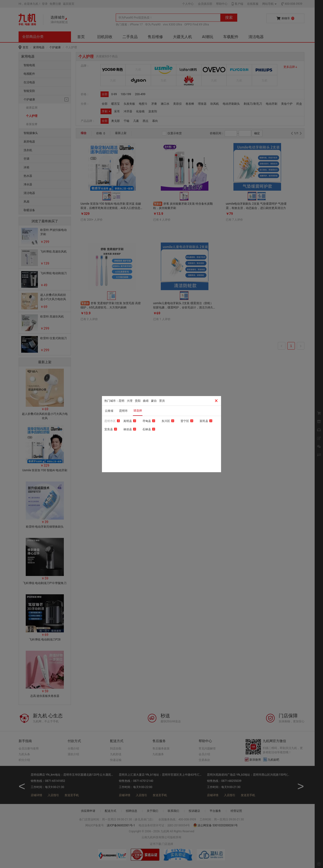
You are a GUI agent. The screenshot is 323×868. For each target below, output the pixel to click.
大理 (130, 401)
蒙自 (154, 401)
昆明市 (123, 411)
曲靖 (146, 401)
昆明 (121, 401)
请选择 (138, 411)
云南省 (109, 411)
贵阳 (138, 401)
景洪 (162, 401)
